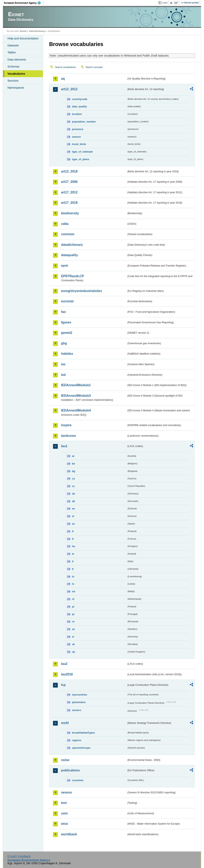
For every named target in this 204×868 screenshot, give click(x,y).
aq (63, 79)
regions (76, 740)
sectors (76, 710)
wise (64, 824)
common (68, 234)
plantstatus (79, 702)
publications (70, 770)
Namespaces (16, 88)
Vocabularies (16, 74)
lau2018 (67, 674)
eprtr (65, 266)
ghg (64, 343)
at (73, 456)
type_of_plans (80, 159)
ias (63, 364)
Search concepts (94, 67)
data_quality (79, 106)
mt (74, 591)
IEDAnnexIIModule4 (76, 410)
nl (73, 599)
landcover (69, 436)
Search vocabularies (65, 67)
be (73, 464)
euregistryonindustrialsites (81, 291)
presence (77, 129)
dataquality (69, 255)
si (73, 637)
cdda (65, 224)
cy (73, 479)
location (77, 114)
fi (73, 531)
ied (63, 375)
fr (73, 539)
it (73, 561)
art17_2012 (69, 192)
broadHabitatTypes (83, 733)
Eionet (23, 31)
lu (73, 577)
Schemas (13, 67)
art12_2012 (69, 89)
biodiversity (70, 213)
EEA (24, 3)
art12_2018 (69, 171)
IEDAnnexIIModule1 (76, 385)
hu (74, 546)
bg (74, 471)
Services (13, 81)
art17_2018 (69, 203)
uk (73, 652)
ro (73, 622)
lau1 (64, 446)
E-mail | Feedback (19, 856)
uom (64, 813)
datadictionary (72, 245)
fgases (66, 322)
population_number (84, 122)
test (64, 803)
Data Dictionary (37, 31)
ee (73, 509)
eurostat (67, 301)
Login (165, 3)
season (76, 137)
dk (73, 501)
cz (73, 486)
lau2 (64, 664)
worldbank (69, 834)
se (73, 629)
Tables (12, 52)
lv (73, 584)
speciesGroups (81, 748)
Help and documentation (23, 38)
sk (73, 644)
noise (65, 760)
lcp (63, 685)
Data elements (17, 60)
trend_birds (79, 144)
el (73, 516)
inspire (66, 425)
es (73, 524)
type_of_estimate (82, 152)
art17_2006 (69, 182)
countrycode (80, 99)
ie (73, 554)
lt (73, 569)
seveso (66, 792)
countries (78, 780)
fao (63, 312)
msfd (65, 723)
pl (73, 607)
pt (73, 614)
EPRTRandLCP (72, 276)
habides (67, 354)
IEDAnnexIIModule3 (76, 396)
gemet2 (67, 333)
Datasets (13, 45)
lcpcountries (79, 695)
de (73, 494)
